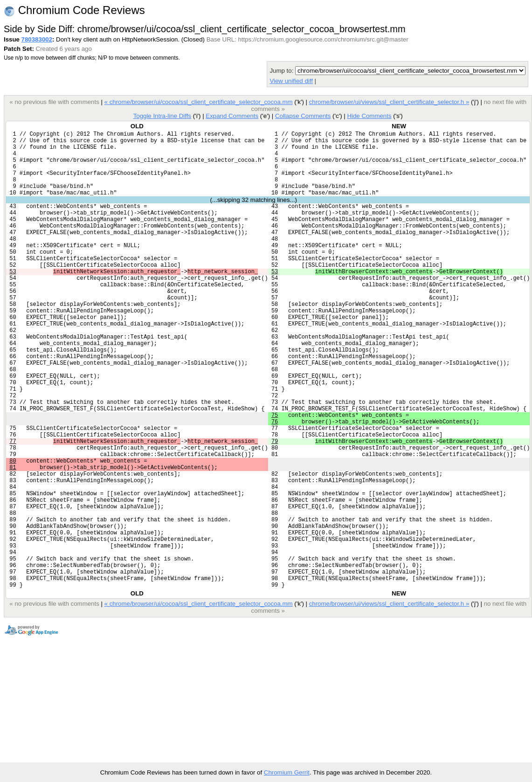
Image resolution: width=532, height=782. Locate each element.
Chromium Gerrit (287, 772)
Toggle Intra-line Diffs (162, 116)
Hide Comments (369, 116)
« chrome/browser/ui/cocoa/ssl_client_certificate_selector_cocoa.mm (199, 102)
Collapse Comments (303, 116)
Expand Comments (232, 116)
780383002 (37, 39)
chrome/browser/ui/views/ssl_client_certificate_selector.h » (389, 102)
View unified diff (291, 81)
